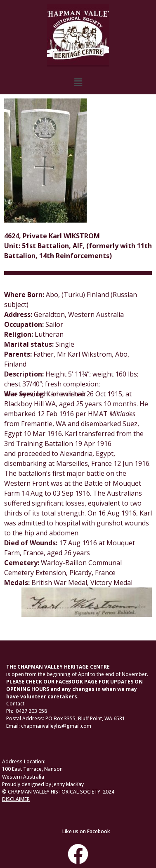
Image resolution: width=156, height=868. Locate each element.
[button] (78, 82)
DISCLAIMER (16, 799)
